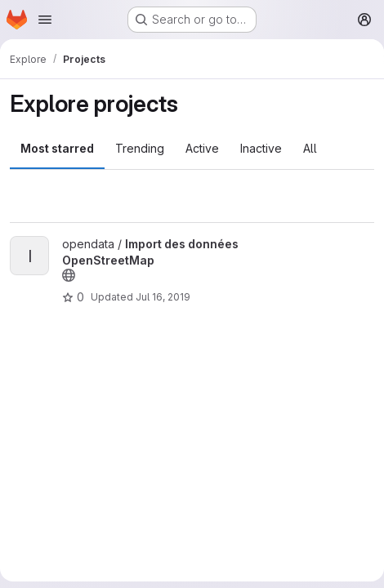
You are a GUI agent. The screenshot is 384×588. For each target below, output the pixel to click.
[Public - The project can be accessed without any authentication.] (69, 275)
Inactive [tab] (261, 148)
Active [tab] (202, 148)
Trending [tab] (140, 148)
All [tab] (310, 148)
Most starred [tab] (57, 148)
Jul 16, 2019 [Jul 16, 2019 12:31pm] (163, 297)
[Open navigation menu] (45, 20)
